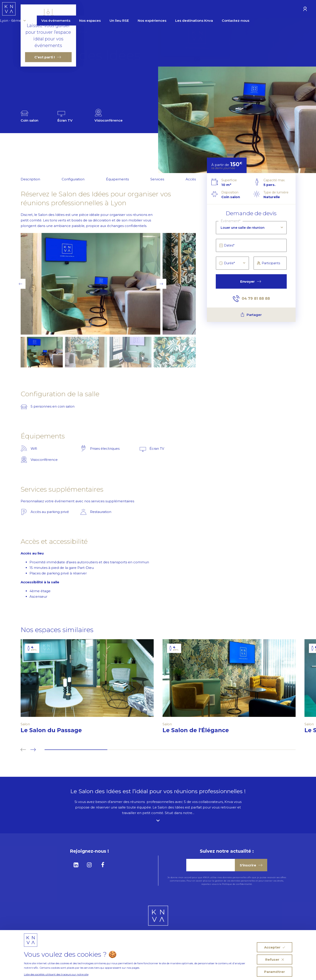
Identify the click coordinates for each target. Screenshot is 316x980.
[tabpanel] (87, 689)
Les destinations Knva (227, 9)
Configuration (73, 179)
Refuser (275, 959)
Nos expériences (185, 9)
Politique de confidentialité (237, 884)
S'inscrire (251, 865)
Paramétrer (275, 972)
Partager (251, 315)
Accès (191, 179)
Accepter (275, 947)
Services (157, 179)
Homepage (30, 32)
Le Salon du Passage (55, 730)
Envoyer (251, 281)
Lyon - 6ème (46, 9)
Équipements (117, 179)
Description (30, 179)
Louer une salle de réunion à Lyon (74, 32)
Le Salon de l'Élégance (200, 730)
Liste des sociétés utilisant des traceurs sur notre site (56, 974)
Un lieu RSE (152, 9)
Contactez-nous (269, 9)
